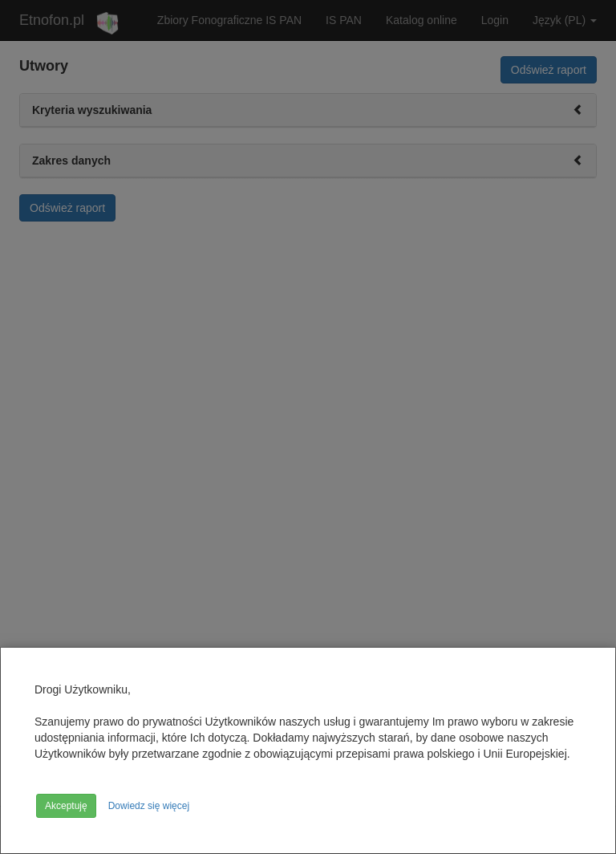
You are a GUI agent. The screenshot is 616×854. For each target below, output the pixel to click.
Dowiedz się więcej (149, 806)
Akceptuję (66, 806)
